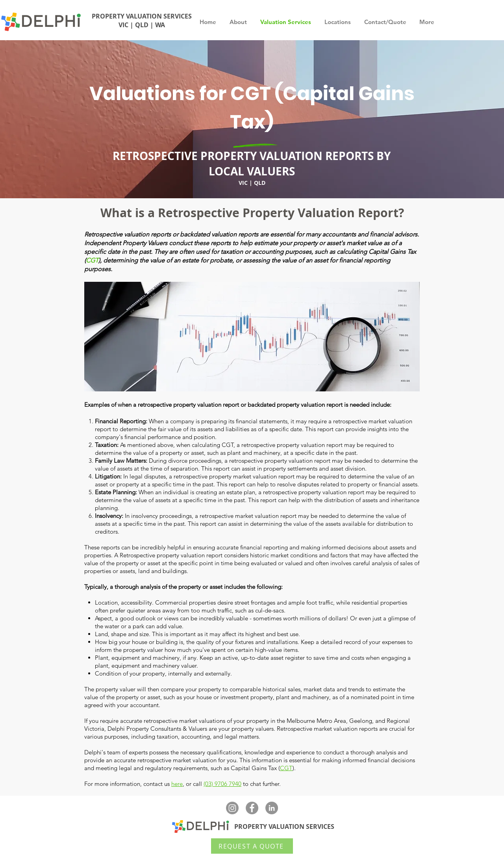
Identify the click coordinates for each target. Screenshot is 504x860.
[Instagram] (232, 808)
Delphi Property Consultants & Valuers (157, 729)
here (177, 784)
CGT (92, 260)
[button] (385, 22)
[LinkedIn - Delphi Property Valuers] (272, 808)
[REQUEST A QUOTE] (252, 846)
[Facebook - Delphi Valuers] (252, 808)
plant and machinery (303, 697)
